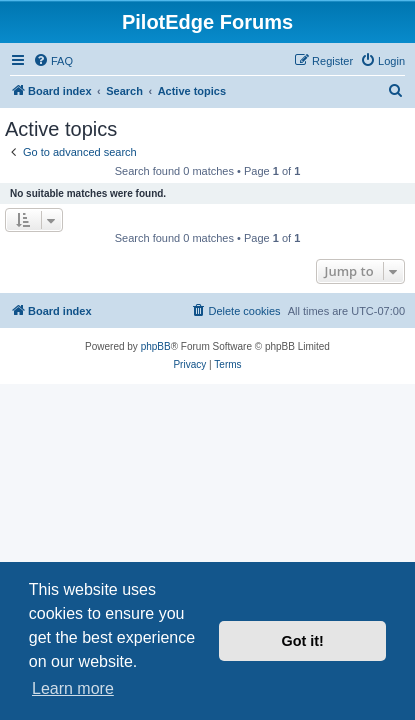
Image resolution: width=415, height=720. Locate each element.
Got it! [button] (303, 641)
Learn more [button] (73, 688)
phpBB (156, 346)
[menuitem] (53, 61)
